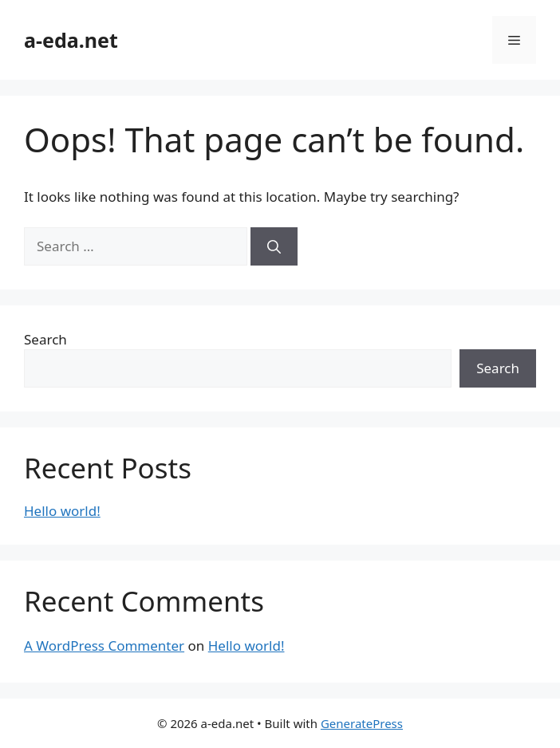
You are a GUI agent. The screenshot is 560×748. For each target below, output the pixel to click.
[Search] (274, 246)
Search (45, 339)
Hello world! (62, 511)
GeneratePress (362, 723)
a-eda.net (71, 40)
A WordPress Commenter (104, 646)
